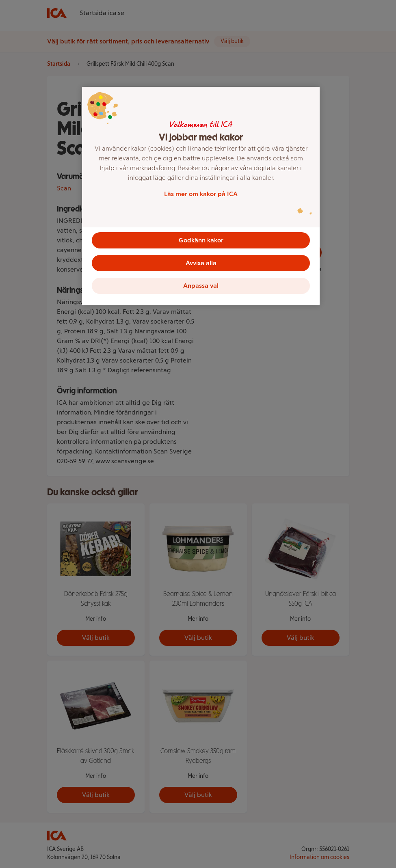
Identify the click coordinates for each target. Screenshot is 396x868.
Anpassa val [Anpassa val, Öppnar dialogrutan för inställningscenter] (201, 286)
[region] (201, 196)
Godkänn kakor (201, 240)
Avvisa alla (201, 263)
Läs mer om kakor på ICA (201, 194)
